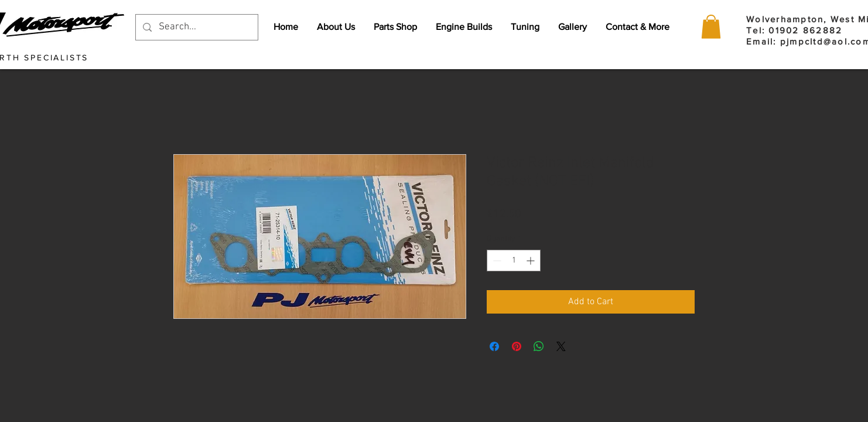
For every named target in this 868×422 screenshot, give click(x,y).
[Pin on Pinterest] (517, 346)
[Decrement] (496, 261)
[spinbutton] (514, 261)
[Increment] (532, 261)
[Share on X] (561, 346)
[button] (711, 27)
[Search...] (196, 27)
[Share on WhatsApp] (539, 346)
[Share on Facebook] (494, 346)
